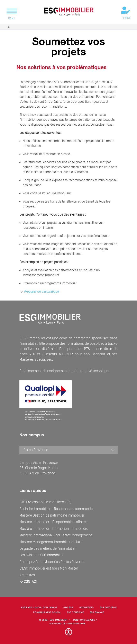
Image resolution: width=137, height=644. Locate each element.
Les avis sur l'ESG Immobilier (42, 555)
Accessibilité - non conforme (67, 624)
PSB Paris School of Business (39, 607)
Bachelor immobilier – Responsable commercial (56, 509)
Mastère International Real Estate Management (56, 535)
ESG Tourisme (75, 612)
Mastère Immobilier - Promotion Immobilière (54, 529)
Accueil (9, 27)
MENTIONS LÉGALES (84, 620)
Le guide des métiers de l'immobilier (48, 549)
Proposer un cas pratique (41, 292)
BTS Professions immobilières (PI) (45, 502)
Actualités (27, 575)
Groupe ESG (86, 607)
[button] (68, 634)
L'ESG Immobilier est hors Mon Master (49, 568)
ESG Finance (97, 612)
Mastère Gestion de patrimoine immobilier (52, 515)
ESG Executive (108, 607)
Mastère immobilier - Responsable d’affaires (53, 522)
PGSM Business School (47, 612)
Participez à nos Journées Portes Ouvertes (52, 562)
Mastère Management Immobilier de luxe (51, 542)
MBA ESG (68, 607)
